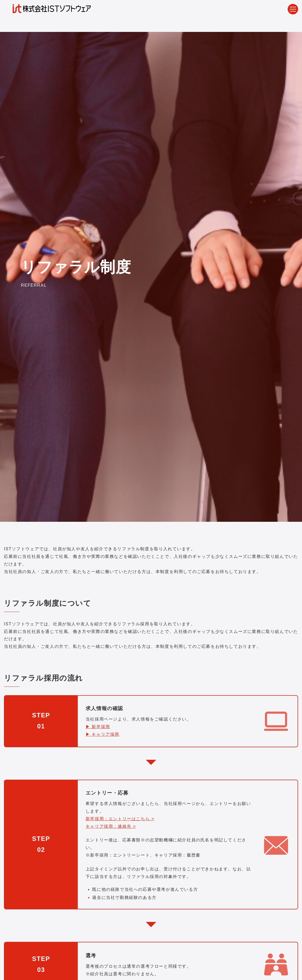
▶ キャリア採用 (102, 734)
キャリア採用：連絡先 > (111, 826)
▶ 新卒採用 (98, 727)
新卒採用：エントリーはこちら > (120, 819)
